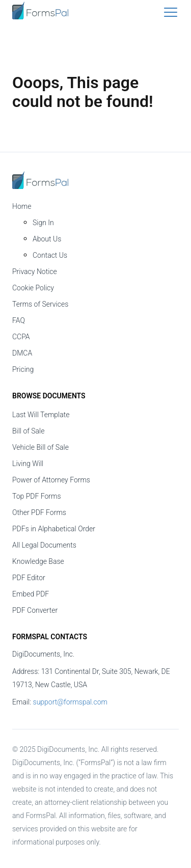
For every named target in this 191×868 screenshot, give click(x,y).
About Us (47, 239)
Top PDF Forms (37, 496)
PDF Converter (35, 610)
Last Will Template (41, 415)
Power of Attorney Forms (51, 480)
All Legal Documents (44, 545)
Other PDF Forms (39, 512)
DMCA (22, 353)
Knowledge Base (38, 561)
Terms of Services (40, 304)
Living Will (28, 464)
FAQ (19, 320)
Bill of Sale (29, 431)
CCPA (21, 337)
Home (22, 206)
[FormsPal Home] (40, 181)
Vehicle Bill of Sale (40, 447)
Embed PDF (31, 594)
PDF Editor (29, 578)
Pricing (23, 369)
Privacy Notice (35, 272)
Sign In (43, 223)
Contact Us (50, 255)
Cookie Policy (33, 288)
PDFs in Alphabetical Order (54, 529)
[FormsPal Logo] (40, 17)
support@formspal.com (70, 702)
